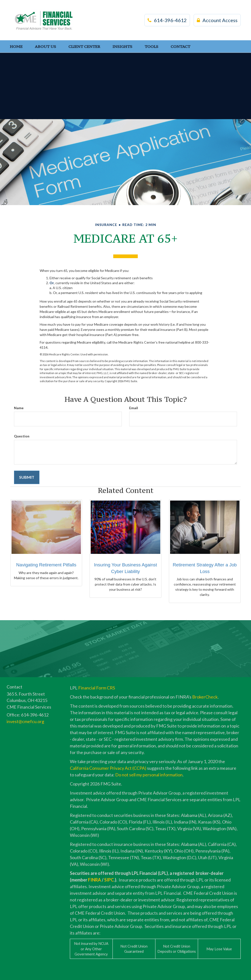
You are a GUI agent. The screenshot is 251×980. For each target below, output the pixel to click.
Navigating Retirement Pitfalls (46, 565)
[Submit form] (27, 477)
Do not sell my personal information (149, 775)
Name (19, 408)
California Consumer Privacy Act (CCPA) (108, 768)
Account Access (217, 20)
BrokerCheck (205, 697)
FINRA (94, 880)
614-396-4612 (167, 20)
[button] (45, 46)
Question (22, 436)
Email (134, 408)
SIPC (109, 880)
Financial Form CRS (97, 688)
